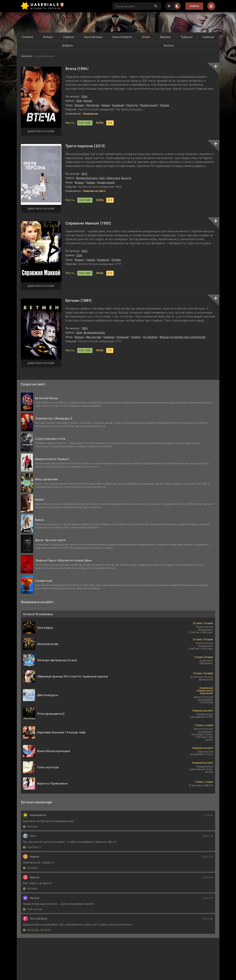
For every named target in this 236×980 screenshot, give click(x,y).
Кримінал (118, 105)
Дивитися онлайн (41, 131)
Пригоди (132, 105)
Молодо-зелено (37, 930)
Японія (88, 101)
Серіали (68, 37)
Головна (27, 37)
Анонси (169, 45)
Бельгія (126, 178)
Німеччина (113, 178)
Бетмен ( (74, 300)
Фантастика (94, 337)
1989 (86, 300)
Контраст (32, 847)
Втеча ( (72, 69)
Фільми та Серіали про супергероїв (183, 337)
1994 (83, 69)
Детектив (92, 105)
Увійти (194, 6)
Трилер (165, 105)
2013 (100, 146)
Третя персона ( (80, 146)
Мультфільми (93, 37)
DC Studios (150, 337)
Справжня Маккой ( (84, 223)
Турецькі (187, 37)
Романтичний (149, 105)
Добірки (67, 45)
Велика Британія (87, 178)
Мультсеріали (122, 37)
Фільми (48, 37)
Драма (105, 105)
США (79, 101)
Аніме (146, 37)
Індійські (208, 37)
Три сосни (33, 909)
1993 (106, 223)
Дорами (165, 37)
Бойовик (109, 337)
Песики (30, 827)
